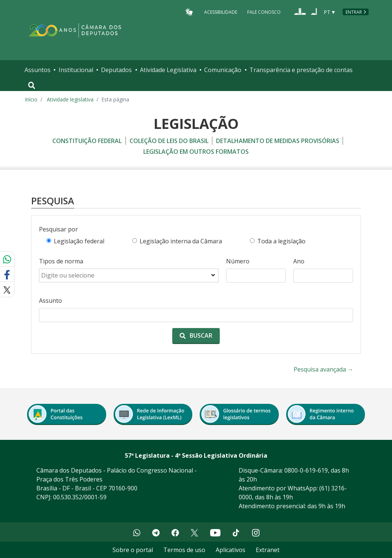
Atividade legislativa (70, 99)
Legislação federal (79, 241)
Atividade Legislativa (168, 70)
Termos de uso (184, 550)
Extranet (268, 550)
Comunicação (223, 70)
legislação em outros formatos (196, 152)
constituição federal (87, 141)
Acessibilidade (221, 12)
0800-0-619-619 (306, 470)
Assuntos (37, 70)
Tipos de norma (61, 261)
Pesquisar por (58, 229)
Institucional (76, 70)
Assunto (50, 301)
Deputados (116, 70)
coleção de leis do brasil (169, 141)
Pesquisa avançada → (324, 369)
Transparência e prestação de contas (301, 70)
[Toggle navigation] (32, 85)
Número (238, 261)
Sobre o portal (133, 550)
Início (31, 99)
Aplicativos (231, 550)
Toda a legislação (281, 241)
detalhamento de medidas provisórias (278, 141)
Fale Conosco (264, 12)
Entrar (354, 12)
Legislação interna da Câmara (181, 241)
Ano (299, 261)
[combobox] (129, 276)
